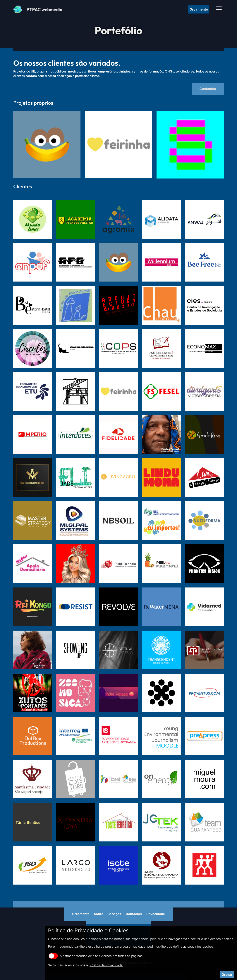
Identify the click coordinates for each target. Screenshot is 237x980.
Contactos (208, 89)
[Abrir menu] (219, 9)
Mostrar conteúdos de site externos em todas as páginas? (96, 956)
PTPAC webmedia (44, 9)
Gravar (227, 975)
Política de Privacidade (106, 965)
